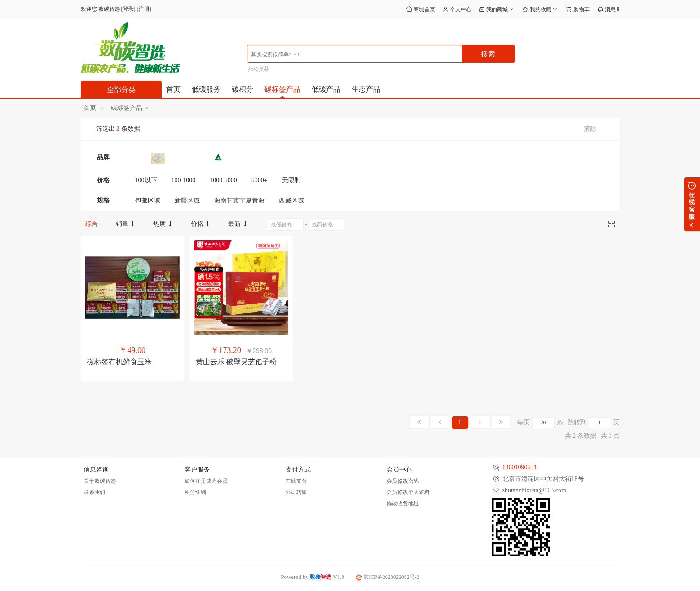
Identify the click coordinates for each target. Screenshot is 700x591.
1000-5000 (223, 180)
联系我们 (94, 492)
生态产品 (366, 89)
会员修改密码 (403, 481)
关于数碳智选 (100, 481)
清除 (590, 129)
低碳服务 (206, 89)
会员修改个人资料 (408, 492)
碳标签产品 (282, 89)
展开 (692, 204)
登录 (128, 9)
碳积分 (242, 89)
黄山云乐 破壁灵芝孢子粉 (236, 362)
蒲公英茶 (259, 69)
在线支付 (296, 481)
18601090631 (520, 467)
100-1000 (184, 180)
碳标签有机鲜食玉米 (119, 362)
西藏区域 (291, 201)
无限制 (291, 180)
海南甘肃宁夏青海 (239, 201)
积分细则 (195, 492)
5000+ (260, 180)
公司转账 (296, 492)
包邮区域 (148, 201)
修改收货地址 (403, 503)
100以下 (146, 180)
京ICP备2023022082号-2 (387, 577)
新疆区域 (187, 201)
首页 (173, 89)
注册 (144, 9)
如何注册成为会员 (206, 481)
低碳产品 (326, 89)
